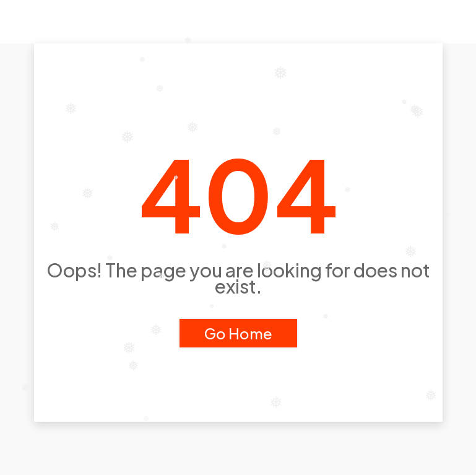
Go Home (238, 333)
